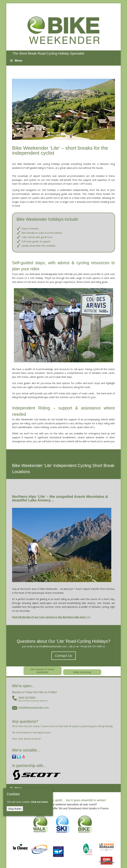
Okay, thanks (15, 809)
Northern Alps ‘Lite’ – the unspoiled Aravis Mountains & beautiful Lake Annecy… (60, 498)
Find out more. (40, 802)
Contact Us (64, 656)
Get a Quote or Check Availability (42, 671)
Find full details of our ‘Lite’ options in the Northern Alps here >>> (51, 617)
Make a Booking (82, 672)
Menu (16, 60)
